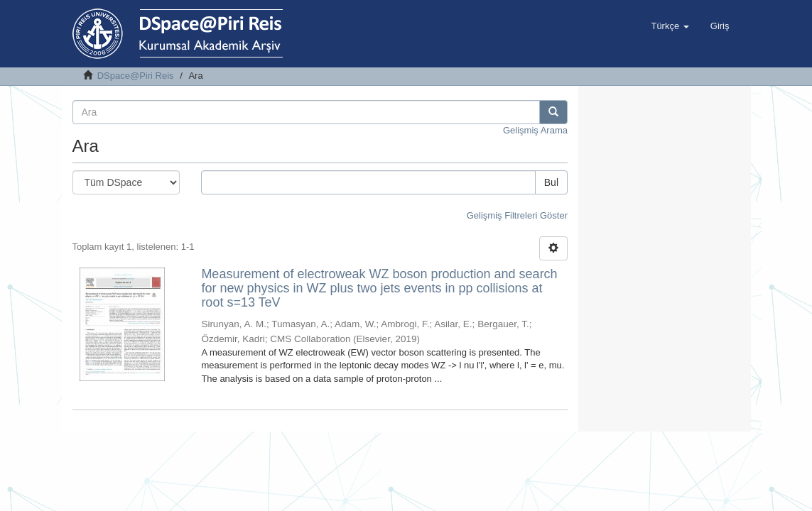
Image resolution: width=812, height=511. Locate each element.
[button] (670, 26)
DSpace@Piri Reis (136, 76)
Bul (551, 182)
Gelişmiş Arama (535, 130)
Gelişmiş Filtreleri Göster (517, 215)
